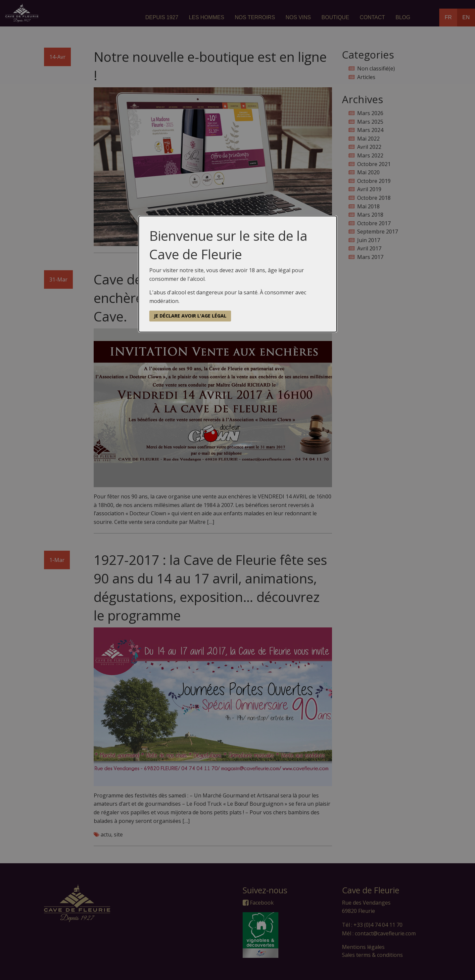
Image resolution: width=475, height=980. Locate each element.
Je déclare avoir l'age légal (190, 316)
